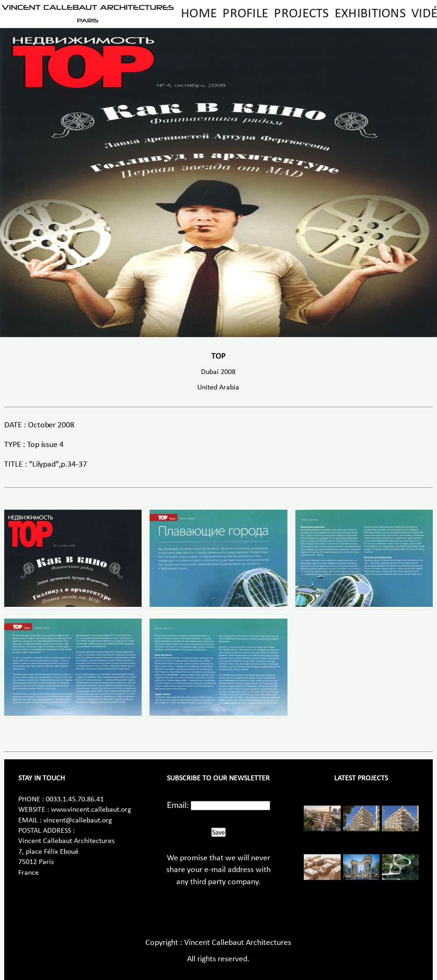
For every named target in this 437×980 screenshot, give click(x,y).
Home (199, 14)
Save (218, 832)
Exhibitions (370, 14)
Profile (245, 14)
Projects (301, 14)
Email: (178, 805)
